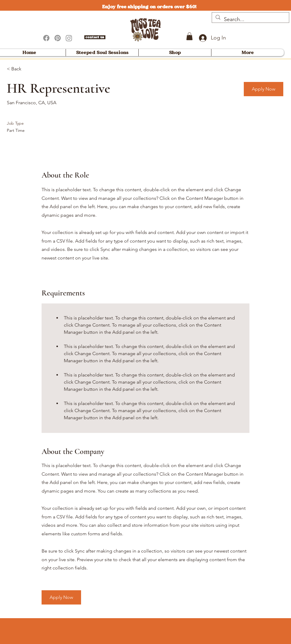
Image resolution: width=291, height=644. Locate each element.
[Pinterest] (58, 38)
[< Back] (28, 69)
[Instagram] (69, 38)
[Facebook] (46, 38)
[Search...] (250, 20)
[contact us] (95, 37)
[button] (189, 36)
